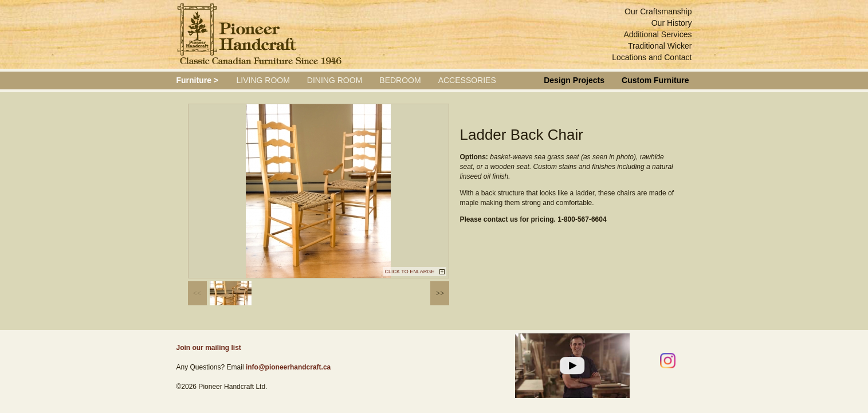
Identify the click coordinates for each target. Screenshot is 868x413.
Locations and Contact (652, 57)
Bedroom (400, 80)
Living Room (263, 80)
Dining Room (335, 80)
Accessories (467, 80)
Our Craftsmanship (658, 11)
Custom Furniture (655, 80)
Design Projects (574, 80)
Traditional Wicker (660, 46)
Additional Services (657, 34)
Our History (672, 23)
